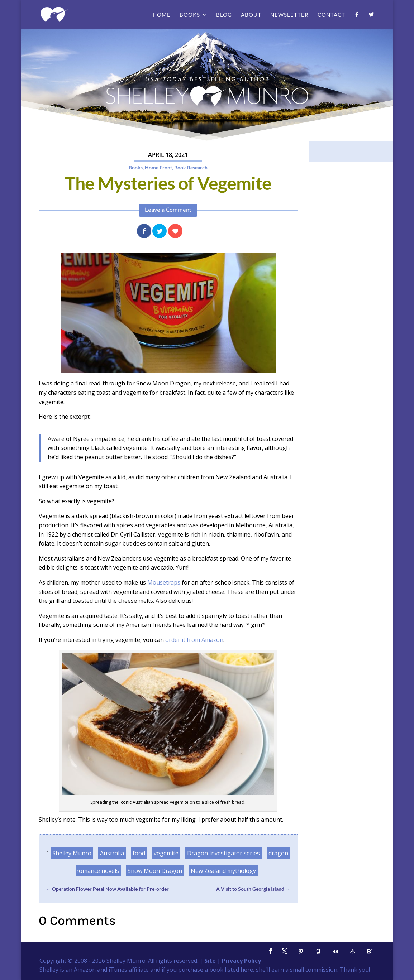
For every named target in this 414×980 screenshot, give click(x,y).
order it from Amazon (194, 640)
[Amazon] (352, 952)
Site (210, 961)
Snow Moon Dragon (155, 871)
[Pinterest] (301, 952)
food (139, 853)
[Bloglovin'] (370, 952)
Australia (112, 853)
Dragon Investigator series (223, 853)
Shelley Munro (72, 853)
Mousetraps (164, 582)
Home (162, 15)
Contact (331, 15)
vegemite (166, 853)
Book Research (191, 167)
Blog (224, 15)
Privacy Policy (241, 961)
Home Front (158, 167)
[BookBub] (335, 952)
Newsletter (289, 15)
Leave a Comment (168, 210)
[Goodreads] (318, 952)
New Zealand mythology (223, 871)
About (251, 15)
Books (190, 15)
